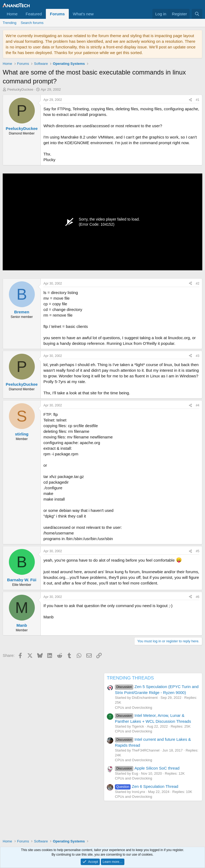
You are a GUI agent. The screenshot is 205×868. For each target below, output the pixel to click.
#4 (198, 405)
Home (12, 14)
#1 (198, 100)
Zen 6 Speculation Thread (147, 786)
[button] (98, 14)
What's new (83, 14)
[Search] (197, 14)
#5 (198, 551)
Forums (57, 14)
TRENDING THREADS (130, 678)
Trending (10, 23)
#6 (198, 597)
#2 (198, 284)
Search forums (32, 23)
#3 (198, 356)
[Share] (190, 100)
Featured (34, 14)
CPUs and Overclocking (134, 708)
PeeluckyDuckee (20, 89)
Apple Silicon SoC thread (147, 768)
